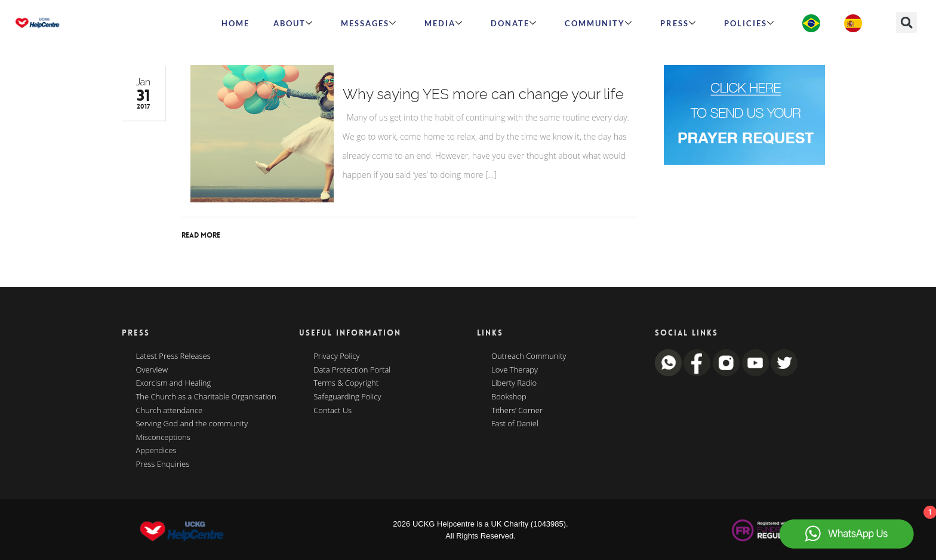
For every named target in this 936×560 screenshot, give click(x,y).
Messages (369, 23)
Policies (749, 23)
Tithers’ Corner (517, 411)
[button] (906, 22)
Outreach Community (529, 356)
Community (599, 23)
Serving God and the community (192, 424)
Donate (514, 23)
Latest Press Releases (173, 356)
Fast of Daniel (515, 424)
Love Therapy (515, 370)
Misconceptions (163, 438)
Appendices (156, 451)
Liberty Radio (514, 383)
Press (678, 23)
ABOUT (293, 23)
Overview (152, 370)
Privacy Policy (336, 356)
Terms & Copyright (346, 383)
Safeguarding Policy (347, 397)
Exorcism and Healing (174, 383)
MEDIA (444, 23)
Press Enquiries (163, 464)
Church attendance (170, 411)
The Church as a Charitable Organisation (206, 397)
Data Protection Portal (352, 370)
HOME (235, 23)
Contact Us (332, 411)
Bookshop (509, 397)
